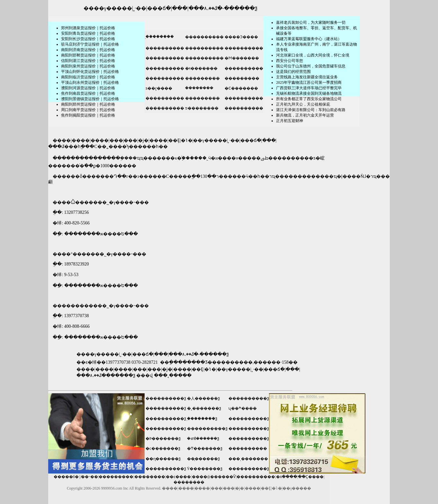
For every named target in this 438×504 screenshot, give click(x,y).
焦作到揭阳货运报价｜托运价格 (88, 115)
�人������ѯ (203, 398)
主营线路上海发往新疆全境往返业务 (307, 77)
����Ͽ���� (241, 37)
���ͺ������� (248, 459)
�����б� (66, 477)
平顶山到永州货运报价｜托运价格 (90, 83)
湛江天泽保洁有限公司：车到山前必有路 (311, 110)
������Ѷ (223, 477)
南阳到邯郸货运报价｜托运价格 (88, 55)
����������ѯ (166, 398)
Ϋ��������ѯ (205, 469)
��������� (202, 78)
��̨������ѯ (203, 459)
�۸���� (287, 477)
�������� (150, 477)
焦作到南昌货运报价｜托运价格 (88, 93)
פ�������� (201, 108)
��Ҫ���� (311, 477)
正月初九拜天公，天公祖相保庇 (303, 104)
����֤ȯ (201, 477)
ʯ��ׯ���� (243, 408)
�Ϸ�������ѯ (163, 439)
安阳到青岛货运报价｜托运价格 (88, 33)
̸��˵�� (89, 477)
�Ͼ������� (241, 88)
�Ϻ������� (241, 58)
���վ (144, 375)
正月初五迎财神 (290, 121)
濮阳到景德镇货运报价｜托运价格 (90, 99)
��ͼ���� (178, 477)
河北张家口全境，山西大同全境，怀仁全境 (313, 55)
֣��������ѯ (202, 419)
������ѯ (241, 8)
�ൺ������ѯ (203, 439)
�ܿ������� (199, 88)
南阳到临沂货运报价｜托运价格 (88, 77)
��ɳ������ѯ (163, 459)
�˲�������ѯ (204, 408)
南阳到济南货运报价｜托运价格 (88, 50)
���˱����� (173, 375)
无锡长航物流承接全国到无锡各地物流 (309, 93)
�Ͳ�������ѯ (205, 448)
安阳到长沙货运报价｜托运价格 (88, 39)
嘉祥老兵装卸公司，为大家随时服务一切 (311, 22)
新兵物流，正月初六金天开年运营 (305, 115)
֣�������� (159, 37)
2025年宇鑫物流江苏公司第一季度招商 (309, 83)
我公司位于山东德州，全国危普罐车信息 (311, 66)
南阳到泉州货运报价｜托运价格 (88, 66)
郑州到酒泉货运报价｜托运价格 (88, 28)
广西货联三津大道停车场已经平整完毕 (309, 88)
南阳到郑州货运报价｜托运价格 (88, 104)
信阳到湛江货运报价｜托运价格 (88, 61)
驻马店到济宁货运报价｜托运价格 (90, 44)
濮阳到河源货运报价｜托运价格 (88, 88)
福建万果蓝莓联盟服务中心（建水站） (309, 39)
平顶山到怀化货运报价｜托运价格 (90, 72)
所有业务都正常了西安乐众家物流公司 (309, 99)
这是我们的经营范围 (293, 72)
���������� (204, 37)
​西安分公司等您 (290, 61)
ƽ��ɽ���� (158, 88)
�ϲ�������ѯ (163, 448)
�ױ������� (201, 68)
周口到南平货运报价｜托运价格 (88, 110)
